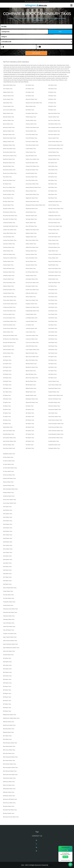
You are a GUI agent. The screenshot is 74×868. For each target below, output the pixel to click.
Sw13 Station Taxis (8, 521)
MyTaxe (51, 865)
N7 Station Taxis (52, 103)
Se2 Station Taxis (53, 325)
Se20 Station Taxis (53, 328)
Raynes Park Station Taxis (55, 268)
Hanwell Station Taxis (31, 212)
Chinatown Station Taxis (9, 272)
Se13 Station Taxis (53, 300)
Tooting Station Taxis (8, 605)
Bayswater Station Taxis (9, 135)
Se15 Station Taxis (53, 307)
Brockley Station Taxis (8, 201)
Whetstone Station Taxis (9, 782)
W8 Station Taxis (7, 708)
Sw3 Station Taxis (7, 563)
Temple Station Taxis (8, 591)
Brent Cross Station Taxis (9, 187)
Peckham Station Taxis (54, 230)
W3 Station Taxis (7, 690)
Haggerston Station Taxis (32, 198)
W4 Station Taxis (7, 693)
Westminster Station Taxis (9, 778)
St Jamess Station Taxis (9, 461)
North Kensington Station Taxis (56, 145)
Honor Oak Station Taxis (32, 258)
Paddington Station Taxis (54, 216)
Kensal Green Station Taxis (32, 283)
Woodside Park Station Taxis (10, 810)
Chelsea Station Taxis (8, 265)
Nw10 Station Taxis (53, 166)
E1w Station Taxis (7, 392)
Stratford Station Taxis (8, 493)
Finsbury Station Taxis (31, 124)
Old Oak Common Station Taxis (56, 209)
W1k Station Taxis (7, 683)
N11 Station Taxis (30, 413)
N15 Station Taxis (30, 427)
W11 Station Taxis (7, 665)
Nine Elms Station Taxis (54, 135)
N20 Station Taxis (30, 448)
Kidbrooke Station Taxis (31, 293)
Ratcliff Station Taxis (53, 265)
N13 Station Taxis (30, 420)
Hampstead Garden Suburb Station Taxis (35, 205)
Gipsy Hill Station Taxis (31, 156)
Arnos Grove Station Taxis (9, 110)
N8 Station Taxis (52, 106)
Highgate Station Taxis (31, 237)
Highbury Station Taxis (31, 233)
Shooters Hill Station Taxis (55, 399)
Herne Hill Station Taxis (31, 226)
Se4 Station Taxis (53, 360)
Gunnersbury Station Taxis (32, 184)
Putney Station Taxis (53, 258)
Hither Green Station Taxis (32, 240)
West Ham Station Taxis (9, 753)
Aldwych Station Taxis (8, 96)
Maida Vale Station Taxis (32, 353)
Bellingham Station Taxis (9, 145)
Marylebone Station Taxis (32, 367)
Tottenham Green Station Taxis (11, 609)
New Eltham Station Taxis (55, 124)
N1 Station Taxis (30, 406)
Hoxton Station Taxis (31, 268)
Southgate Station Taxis (54, 448)
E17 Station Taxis (7, 385)
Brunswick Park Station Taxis (10, 216)
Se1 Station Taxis (53, 286)
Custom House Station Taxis (10, 328)
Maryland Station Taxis (31, 364)
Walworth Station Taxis (9, 722)
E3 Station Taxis (7, 402)
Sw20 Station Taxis (8, 560)
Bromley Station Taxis (8, 205)
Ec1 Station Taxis (30, 85)
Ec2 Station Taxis (30, 89)
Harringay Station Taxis (31, 219)
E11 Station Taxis (7, 364)
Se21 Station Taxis (53, 332)
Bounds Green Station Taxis (10, 173)
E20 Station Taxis (7, 399)
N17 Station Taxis (30, 434)
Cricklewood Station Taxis (9, 307)
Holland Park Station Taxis (32, 247)
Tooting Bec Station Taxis (9, 602)
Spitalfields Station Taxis (9, 454)
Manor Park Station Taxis (32, 360)
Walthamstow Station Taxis (10, 715)
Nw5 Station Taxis (53, 184)
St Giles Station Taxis (8, 457)
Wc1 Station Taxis (7, 736)
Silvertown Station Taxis (54, 406)
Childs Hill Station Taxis (9, 268)
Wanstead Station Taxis (9, 729)
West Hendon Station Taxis (10, 764)
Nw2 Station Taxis (53, 173)
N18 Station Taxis (30, 438)
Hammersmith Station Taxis (32, 201)
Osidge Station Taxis (53, 212)
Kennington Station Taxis (32, 279)
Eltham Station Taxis (31, 106)
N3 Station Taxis (52, 92)
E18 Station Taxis (7, 388)
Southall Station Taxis (54, 441)
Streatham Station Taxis (9, 496)
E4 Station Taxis (7, 406)
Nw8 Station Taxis (53, 194)
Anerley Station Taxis (8, 99)
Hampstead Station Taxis (32, 209)
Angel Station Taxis (8, 103)
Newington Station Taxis (54, 131)
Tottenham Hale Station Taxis (10, 612)
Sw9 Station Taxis (7, 584)
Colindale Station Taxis (9, 293)
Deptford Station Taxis (8, 346)
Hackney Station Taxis (31, 191)
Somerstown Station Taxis (55, 417)
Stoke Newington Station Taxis (10, 489)
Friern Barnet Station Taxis (32, 145)
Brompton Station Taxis (9, 209)
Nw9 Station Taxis (53, 198)
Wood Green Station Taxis (9, 803)
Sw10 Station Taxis (8, 510)
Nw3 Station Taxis (53, 177)
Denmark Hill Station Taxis (9, 343)
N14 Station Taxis (30, 424)
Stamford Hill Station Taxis (10, 478)
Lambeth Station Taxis (31, 314)
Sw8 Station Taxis (7, 581)
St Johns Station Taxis (8, 464)
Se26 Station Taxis (53, 350)
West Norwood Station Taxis (10, 771)
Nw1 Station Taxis (53, 163)
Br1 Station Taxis (7, 184)
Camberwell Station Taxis (9, 223)
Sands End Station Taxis (54, 283)
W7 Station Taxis (7, 704)
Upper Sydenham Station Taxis (11, 644)
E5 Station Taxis (7, 409)
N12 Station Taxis (30, 417)
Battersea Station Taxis (9, 131)
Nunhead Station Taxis (54, 159)
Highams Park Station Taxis (32, 230)
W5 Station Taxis (7, 697)
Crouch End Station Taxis (9, 318)
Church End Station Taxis (9, 283)
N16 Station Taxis (30, 431)
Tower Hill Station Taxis (9, 623)
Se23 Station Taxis (53, 339)
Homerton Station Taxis (31, 254)
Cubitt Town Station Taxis (9, 325)
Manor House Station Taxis (32, 357)
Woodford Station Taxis (9, 806)
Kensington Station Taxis (32, 286)
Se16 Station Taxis (53, 311)
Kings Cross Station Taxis (32, 300)
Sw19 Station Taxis (8, 542)
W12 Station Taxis (7, 669)
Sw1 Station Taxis (7, 507)
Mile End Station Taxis (31, 381)
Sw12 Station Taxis (8, 517)
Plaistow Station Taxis (54, 244)
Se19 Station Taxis (53, 321)
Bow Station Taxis (7, 177)
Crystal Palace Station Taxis (10, 321)
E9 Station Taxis (7, 424)
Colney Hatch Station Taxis (10, 300)
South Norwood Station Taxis (55, 427)
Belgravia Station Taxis (9, 142)
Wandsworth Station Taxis (9, 725)
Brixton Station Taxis (8, 198)
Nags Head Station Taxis (54, 113)
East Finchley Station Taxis (10, 441)
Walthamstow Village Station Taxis (11, 718)
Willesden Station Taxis (9, 792)
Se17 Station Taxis (53, 314)
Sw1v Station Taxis (8, 545)
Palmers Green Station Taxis (55, 219)
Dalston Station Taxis (8, 332)
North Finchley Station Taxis (55, 142)
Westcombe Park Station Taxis (10, 775)
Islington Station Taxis (31, 276)
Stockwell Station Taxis (9, 485)
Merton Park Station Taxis (32, 378)
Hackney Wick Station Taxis (32, 194)
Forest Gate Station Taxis (32, 135)
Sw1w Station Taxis (8, 549)
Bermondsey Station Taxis (9, 152)
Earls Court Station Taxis (9, 431)
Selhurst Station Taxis (54, 381)
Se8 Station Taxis (53, 374)
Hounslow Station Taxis (31, 265)
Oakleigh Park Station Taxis (55, 201)
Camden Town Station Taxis (10, 230)
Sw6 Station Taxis (7, 574)
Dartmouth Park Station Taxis (10, 335)
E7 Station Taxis (7, 417)
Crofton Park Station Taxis (9, 311)
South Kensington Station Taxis (56, 424)
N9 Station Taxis (52, 110)
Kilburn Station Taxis (31, 297)
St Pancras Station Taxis (9, 475)
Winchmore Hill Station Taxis (10, 799)
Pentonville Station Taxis (54, 237)
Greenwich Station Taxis (32, 177)
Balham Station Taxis (8, 113)
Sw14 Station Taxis (8, 524)
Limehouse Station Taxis (32, 339)
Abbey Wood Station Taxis (9, 85)
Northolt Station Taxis (54, 152)
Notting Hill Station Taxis (54, 156)
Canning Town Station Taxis (10, 240)
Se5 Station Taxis (53, 364)
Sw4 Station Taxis (7, 567)
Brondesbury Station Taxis (10, 212)
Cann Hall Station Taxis (9, 237)
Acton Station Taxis (8, 89)
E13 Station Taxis (7, 371)
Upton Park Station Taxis (9, 651)
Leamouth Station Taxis (31, 321)
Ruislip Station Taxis (53, 279)
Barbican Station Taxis (9, 120)
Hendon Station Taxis (31, 223)
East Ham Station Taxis (9, 445)
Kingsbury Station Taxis (31, 304)
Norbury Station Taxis (54, 138)
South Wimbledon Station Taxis (56, 434)
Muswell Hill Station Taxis (32, 402)
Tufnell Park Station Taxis (9, 626)
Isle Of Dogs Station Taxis (32, 272)
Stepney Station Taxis (8, 482)
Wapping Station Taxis (8, 732)
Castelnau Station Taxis (9, 247)
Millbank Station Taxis (31, 388)
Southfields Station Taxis (54, 445)
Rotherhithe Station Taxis (54, 276)
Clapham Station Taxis (8, 286)
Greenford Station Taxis (31, 173)
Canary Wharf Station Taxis (10, 233)
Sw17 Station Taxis (8, 535)
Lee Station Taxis (30, 325)
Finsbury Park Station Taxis (32, 127)
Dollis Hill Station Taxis (9, 350)
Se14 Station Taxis (53, 304)
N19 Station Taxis (30, 441)
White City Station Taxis (9, 785)
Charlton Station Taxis (8, 261)
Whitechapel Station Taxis (9, 789)
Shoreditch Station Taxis (54, 402)
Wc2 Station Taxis (7, 739)
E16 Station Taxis (7, 381)
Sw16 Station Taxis (8, 531)
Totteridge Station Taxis (9, 619)
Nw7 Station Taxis (53, 191)
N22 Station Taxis (53, 89)
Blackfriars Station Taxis (9, 159)
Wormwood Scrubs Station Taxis (11, 817)
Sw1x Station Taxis (8, 552)
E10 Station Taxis (7, 360)
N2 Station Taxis (30, 445)
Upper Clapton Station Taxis (10, 637)
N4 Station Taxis (52, 96)
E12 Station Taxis (7, 367)
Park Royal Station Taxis (54, 223)
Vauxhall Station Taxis (8, 655)
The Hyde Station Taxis (9, 598)
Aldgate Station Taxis (8, 92)
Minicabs (36, 5)
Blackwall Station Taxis (9, 166)
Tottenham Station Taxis (9, 616)
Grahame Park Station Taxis (32, 166)
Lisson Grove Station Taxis (32, 343)
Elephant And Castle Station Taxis (34, 103)
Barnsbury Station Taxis (9, 127)
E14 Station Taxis (7, 374)
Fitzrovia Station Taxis (31, 131)
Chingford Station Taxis (9, 276)
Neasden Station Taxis (54, 117)
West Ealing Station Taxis (9, 746)
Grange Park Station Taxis (32, 170)
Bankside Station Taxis (9, 117)
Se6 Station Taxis (53, 367)
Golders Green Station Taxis (32, 159)
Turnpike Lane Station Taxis (10, 634)
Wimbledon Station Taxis (9, 796)
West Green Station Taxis (9, 750)
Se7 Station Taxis (53, 371)
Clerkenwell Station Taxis (9, 290)
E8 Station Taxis (7, 420)
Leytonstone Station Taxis (32, 335)
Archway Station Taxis (8, 106)
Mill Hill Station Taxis (31, 385)
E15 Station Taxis (7, 378)
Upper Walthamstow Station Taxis (11, 648)
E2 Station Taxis (7, 395)
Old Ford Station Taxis (54, 205)
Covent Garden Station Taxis (10, 304)
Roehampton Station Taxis (55, 272)
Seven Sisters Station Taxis (55, 385)
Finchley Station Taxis (31, 120)
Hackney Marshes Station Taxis (33, 187)
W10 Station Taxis (7, 662)
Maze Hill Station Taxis (31, 374)
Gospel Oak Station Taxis (32, 163)
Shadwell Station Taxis (54, 392)
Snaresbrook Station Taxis (55, 409)
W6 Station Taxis (7, 701)
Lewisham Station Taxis (31, 328)
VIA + (60, 32)
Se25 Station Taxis (53, 346)
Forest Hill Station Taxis (31, 138)
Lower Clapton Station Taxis (32, 350)
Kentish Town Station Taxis (32, 290)
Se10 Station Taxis (53, 290)
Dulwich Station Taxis (8, 353)
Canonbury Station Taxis (9, 244)
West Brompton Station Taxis (10, 743)
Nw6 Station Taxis (53, 187)
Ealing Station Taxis (8, 427)
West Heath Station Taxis (9, 760)
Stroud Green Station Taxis (10, 500)
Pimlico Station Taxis (53, 240)
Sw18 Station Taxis (8, 538)
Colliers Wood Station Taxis (10, 297)
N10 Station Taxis (30, 409)
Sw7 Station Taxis (7, 577)
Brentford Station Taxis (9, 194)
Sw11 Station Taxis (8, 514)
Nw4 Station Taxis (53, 180)
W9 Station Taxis (7, 711)
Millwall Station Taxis (31, 392)
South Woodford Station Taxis (56, 438)
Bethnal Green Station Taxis (10, 156)
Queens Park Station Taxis (55, 261)
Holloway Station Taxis (31, 251)
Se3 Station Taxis (53, 357)
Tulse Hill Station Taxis (9, 630)
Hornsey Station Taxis (31, 261)
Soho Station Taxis (53, 413)
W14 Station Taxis (7, 676)
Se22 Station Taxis (53, 335)
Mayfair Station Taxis (31, 371)
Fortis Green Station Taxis (32, 142)
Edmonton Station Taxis (31, 99)
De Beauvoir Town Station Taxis (11, 339)
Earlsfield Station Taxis (9, 434)
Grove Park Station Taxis (32, 180)
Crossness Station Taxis (9, 314)
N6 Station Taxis (52, 99)
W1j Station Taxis (7, 679)
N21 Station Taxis (53, 85)
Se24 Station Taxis (53, 343)
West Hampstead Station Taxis (10, 757)
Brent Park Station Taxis (9, 191)
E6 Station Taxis (7, 413)
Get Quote (36, 53)
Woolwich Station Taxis (9, 813)
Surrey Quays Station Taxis (10, 503)
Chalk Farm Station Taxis (9, 254)
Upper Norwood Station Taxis (10, 641)
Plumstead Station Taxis (54, 247)
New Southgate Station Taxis (55, 127)
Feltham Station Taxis (31, 117)
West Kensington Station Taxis (10, 768)
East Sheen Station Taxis (9, 448)
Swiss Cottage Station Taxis (10, 588)
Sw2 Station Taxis (7, 556)
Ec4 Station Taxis (30, 96)
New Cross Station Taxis (54, 120)
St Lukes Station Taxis (8, 471)
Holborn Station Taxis (31, 244)
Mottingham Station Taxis (32, 399)
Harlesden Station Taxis (31, 216)
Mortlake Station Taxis (31, 395)
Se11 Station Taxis (53, 293)
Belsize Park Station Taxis (9, 149)
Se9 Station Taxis (53, 378)
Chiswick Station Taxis (9, 279)
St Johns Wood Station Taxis (10, 468)
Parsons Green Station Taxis (55, 226)
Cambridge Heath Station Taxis (11, 226)
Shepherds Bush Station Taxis (56, 395)
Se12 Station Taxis (53, 297)
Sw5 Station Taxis (7, 570)
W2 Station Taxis (7, 686)
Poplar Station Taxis (53, 251)
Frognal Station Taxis (31, 149)
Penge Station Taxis (53, 233)
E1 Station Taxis (7, 357)
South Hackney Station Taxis (55, 420)
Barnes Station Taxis (8, 124)
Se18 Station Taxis (53, 318)
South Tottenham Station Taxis (56, 431)
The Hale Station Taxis (8, 595)
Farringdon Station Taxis (32, 113)
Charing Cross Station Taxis (10, 258)
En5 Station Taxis (30, 110)
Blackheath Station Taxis (9, 163)
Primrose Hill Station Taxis (55, 254)
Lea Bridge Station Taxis (32, 318)
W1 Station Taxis (7, 658)
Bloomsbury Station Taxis (9, 170)
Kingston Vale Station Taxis (32, 307)
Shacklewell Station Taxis (55, 388)
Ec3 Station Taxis (30, 92)
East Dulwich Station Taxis (10, 438)
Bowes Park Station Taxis (9, 180)
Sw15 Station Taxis (8, 528)
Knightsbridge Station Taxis (32, 311)
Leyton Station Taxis (31, 332)
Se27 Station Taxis (53, 353)
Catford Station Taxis (8, 251)
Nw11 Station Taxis (53, 170)
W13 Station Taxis (7, 672)
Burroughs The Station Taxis (10, 219)
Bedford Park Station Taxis (10, 138)
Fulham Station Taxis (31, 152)
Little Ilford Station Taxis (32, 346)
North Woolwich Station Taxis (55, 149)
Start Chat (65, 857)
